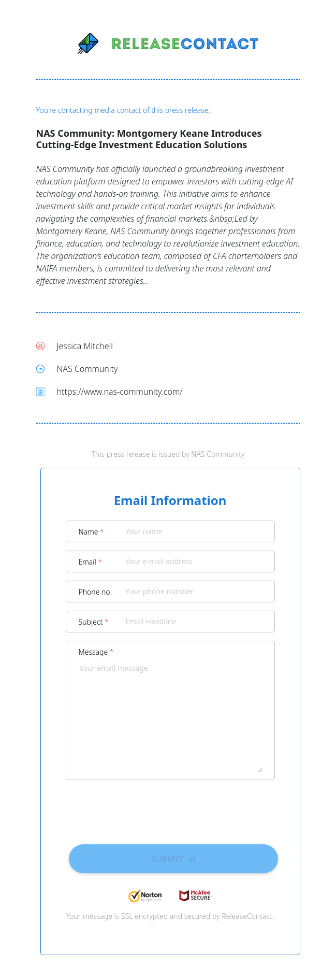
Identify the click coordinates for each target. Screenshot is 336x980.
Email (91, 562)
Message (96, 652)
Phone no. (96, 592)
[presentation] (170, 809)
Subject (94, 622)
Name (91, 532)
